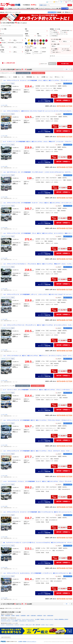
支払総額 (3, 43)
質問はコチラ (57, 2)
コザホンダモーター (23, 621)
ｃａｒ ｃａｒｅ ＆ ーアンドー (14, 619)
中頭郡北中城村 (50, 615)
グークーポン (64, 34)
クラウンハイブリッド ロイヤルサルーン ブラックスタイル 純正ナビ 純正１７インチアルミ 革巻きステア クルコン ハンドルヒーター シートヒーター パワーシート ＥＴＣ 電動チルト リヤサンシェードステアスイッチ (40, 264)
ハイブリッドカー (37, 53)
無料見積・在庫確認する (63, 100)
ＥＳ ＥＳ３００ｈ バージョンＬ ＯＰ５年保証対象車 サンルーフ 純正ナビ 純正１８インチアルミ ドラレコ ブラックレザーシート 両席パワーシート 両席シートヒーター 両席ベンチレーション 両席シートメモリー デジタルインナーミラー (40, 481)
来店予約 (28, 48)
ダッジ (47, 625)
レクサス (43, 625)
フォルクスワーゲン (10, 625)
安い (19, 77)
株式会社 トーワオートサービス (47, 619)
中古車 (2, 9)
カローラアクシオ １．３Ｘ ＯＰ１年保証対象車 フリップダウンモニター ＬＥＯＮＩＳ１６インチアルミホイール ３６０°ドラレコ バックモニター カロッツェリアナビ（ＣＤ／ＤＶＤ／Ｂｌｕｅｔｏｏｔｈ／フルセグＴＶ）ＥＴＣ (40, 172)
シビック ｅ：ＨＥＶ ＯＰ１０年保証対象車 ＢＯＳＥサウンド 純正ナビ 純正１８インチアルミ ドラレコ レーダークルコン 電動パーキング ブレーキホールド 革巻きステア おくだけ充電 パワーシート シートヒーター (40, 390)
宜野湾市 (18, 615)
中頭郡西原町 (23, 615)
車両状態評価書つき (66, 31)
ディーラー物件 (54, 34)
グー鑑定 (36, 9)
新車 (27, 52)
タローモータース (31, 621)
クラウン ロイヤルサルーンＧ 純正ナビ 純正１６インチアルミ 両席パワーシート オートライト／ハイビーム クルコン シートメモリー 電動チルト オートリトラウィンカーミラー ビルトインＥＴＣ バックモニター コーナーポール (40, 356)
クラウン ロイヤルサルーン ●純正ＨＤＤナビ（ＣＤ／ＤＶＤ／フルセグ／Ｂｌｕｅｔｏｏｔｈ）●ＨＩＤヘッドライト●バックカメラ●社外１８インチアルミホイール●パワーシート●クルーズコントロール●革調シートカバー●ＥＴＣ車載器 (40, 111)
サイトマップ (50, 2)
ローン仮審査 (66, 50)
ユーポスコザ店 (4, 105)
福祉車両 (28, 9)
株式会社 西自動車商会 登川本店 (61, 619)
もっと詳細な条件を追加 (9, 63)
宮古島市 (13, 615)
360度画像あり (54, 36)
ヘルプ (63, 2)
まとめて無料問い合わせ (38, 73)
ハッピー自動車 (15, 621)
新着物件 (35, 52)
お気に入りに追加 (70, 2)
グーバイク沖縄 (65, 9)
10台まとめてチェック (6, 73)
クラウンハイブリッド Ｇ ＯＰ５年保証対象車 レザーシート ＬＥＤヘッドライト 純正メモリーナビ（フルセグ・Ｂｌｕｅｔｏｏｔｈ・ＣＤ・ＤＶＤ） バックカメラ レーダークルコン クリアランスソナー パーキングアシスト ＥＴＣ (40, 294)
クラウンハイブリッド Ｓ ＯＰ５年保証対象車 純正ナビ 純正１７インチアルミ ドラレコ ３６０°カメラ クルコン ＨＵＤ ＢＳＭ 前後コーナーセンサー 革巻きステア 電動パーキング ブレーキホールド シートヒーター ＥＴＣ (40, 451)
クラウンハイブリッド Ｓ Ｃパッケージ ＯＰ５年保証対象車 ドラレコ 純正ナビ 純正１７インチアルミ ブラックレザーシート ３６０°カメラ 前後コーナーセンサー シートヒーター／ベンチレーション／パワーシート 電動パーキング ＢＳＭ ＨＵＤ (40, 80)
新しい (6, 77)
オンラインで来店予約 (44, 100)
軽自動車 (10, 9)
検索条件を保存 (44, 64)
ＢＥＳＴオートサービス (6, 621)
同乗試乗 (43, 48)
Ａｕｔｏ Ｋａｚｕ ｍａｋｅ (28, 619)
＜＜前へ (66, 69)
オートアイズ (4, 619)
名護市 (28, 615)
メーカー (6, 9)
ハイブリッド (23, 9)
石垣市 (45, 615)
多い (47, 77)
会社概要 (20, 641)
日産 (34, 625)
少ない (51, 77)
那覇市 (2, 615)
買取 (60, 9)
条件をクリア (52, 64)
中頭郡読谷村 (40, 615)
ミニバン (15, 9)
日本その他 (38, 625)
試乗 (34, 48)
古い (10, 77)
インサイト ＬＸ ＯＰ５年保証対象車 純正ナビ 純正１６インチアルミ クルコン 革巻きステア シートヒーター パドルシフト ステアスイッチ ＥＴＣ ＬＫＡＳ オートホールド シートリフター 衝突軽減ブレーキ (40, 142)
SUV (18, 9)
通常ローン (54, 51)
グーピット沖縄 (55, 9)
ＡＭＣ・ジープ (29, 625)
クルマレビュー (48, 9)
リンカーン (22, 625)
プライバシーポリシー (32, 641)
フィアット (17, 625)
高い (23, 77)
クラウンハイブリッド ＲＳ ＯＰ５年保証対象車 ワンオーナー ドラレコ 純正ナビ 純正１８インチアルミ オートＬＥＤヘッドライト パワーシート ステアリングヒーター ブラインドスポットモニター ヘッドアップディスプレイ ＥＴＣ (40, 203)
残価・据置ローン (56, 52)
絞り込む (65, 64)
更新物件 (43, 52)
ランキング (41, 9)
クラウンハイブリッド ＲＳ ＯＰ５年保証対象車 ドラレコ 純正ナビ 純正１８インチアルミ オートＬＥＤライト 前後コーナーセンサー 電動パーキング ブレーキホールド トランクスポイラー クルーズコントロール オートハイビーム (40, 233)
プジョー (3, 625)
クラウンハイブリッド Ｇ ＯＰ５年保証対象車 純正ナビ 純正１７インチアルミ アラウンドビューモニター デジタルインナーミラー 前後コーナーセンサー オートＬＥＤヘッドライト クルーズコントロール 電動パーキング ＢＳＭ (40, 420)
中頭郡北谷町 (8, 615)
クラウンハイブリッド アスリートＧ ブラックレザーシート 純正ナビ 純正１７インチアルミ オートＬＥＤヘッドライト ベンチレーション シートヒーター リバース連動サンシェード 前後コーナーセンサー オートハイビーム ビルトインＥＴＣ (40, 325)
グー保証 (63, 32)
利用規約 (25, 641)
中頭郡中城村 (33, 615)
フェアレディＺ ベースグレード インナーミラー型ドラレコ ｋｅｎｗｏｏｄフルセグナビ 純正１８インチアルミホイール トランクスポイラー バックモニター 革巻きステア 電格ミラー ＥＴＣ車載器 (39, 543)
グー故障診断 (54, 32)
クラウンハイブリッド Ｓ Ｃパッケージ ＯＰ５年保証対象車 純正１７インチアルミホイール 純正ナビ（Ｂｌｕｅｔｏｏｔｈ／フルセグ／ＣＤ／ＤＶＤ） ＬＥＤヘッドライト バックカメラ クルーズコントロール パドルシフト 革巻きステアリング (40, 512)
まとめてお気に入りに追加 (23, 73)
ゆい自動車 (37, 619)
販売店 (45, 5)
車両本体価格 (10, 43)
